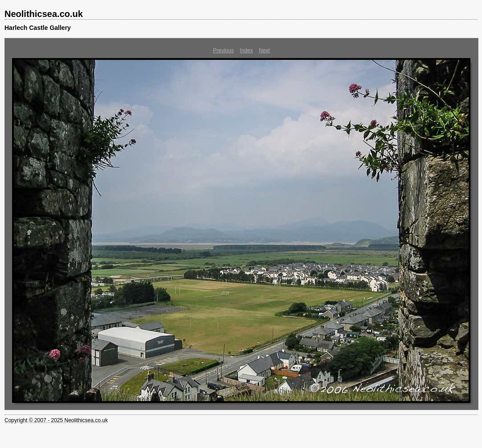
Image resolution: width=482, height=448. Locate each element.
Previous (223, 50)
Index (246, 50)
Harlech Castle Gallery (38, 28)
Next (264, 50)
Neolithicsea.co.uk (44, 14)
